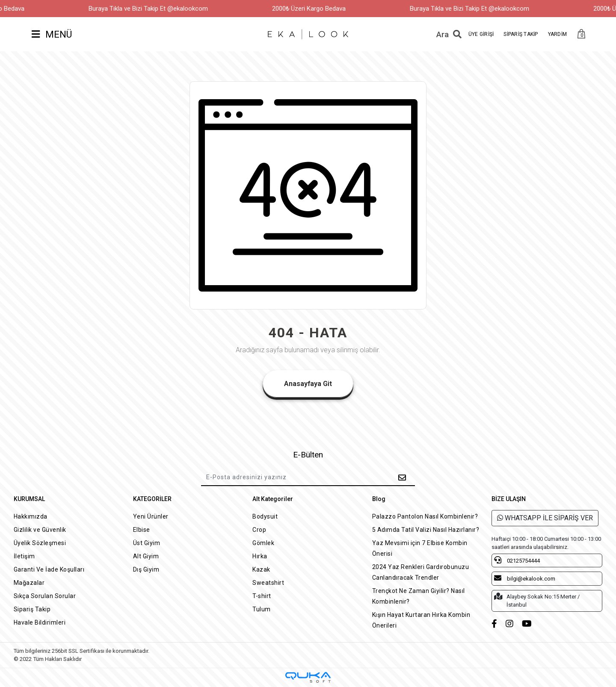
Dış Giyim (146, 569)
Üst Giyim (147, 543)
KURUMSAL (29, 499)
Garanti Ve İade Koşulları (49, 569)
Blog (379, 499)
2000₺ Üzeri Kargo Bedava (322, 9)
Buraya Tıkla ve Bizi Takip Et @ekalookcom (161, 9)
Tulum (262, 609)
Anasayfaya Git (308, 384)
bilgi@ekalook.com (525, 578)
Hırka (260, 556)
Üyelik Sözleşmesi (40, 543)
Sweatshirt (268, 583)
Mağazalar (29, 583)
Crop (259, 530)
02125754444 (517, 560)
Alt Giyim (146, 556)
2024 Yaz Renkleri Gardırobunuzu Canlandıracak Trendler (421, 572)
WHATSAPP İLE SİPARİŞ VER (545, 518)
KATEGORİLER (152, 499)
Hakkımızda (31, 516)
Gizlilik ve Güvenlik (40, 530)
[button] (581, 34)
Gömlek (263, 543)
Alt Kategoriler (273, 499)
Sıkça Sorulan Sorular (45, 596)
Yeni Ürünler (151, 516)
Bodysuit (265, 516)
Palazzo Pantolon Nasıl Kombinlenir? (425, 516)
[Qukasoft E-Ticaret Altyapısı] (308, 677)
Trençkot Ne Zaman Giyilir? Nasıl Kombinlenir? (419, 596)
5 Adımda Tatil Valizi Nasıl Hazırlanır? (426, 530)
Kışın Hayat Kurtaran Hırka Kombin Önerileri (421, 620)
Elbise (142, 530)
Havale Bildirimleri (40, 622)
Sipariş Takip (32, 609)
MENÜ (52, 34)
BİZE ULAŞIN (509, 499)
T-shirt (262, 596)
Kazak (261, 569)
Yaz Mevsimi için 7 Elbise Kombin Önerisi (420, 548)
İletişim (24, 556)
